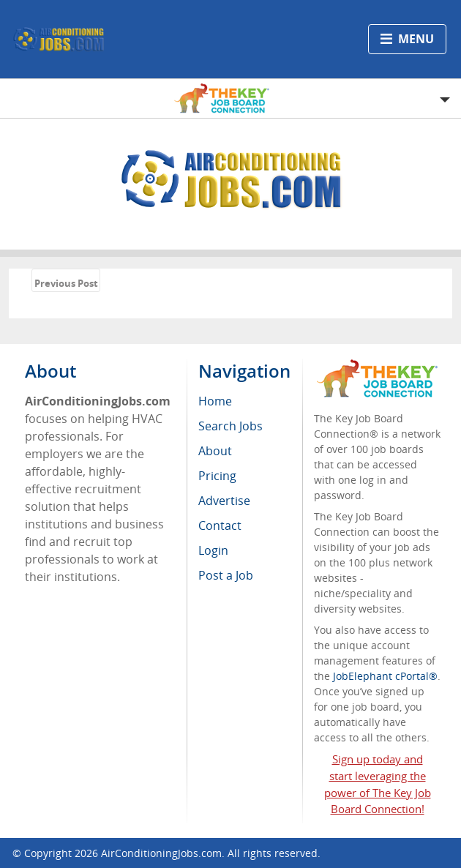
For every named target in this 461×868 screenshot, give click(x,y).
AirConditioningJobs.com (161, 853)
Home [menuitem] (215, 401)
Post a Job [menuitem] (226, 575)
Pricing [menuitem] (217, 476)
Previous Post (66, 283)
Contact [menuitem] (220, 525)
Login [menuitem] (213, 550)
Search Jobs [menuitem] (230, 426)
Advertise (224, 501)
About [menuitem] (215, 451)
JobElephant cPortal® (385, 676)
